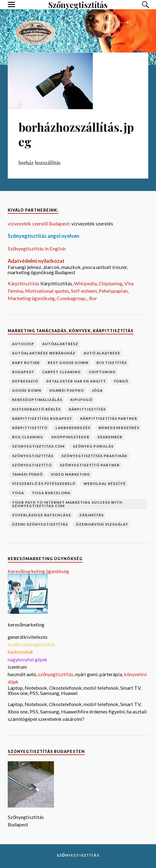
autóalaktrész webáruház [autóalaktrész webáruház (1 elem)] (44, 353)
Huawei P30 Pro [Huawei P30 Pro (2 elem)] (67, 390)
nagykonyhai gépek (27, 659)
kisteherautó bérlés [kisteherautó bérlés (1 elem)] (36, 409)
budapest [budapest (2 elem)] (23, 372)
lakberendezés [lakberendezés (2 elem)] (73, 428)
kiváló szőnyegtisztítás (31, 644)
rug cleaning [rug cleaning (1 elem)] (28, 437)
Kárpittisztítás (24, 283)
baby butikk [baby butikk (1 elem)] (26, 363)
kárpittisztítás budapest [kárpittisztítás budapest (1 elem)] (42, 418)
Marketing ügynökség (31, 298)
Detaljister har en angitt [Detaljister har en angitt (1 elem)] (76, 381)
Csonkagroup (71, 298)
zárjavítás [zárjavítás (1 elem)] (91, 515)
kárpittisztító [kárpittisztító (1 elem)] (30, 428)
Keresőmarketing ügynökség (38, 571)
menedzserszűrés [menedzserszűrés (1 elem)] (119, 428)
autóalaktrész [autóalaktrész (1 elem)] (60, 344)
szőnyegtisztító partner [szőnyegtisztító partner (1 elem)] (90, 465)
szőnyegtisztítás (56, 674)
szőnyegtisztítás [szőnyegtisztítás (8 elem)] (33, 456)
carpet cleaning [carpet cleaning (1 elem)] (62, 372)
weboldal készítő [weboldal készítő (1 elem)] (105, 484)
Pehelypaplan (113, 291)
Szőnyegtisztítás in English (37, 248)
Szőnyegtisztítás (78, 855)
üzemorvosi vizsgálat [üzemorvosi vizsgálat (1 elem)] (102, 524)
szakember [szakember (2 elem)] (110, 437)
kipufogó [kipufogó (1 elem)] (81, 400)
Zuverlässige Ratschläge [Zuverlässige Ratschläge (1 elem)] (42, 515)
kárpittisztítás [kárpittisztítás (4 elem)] (87, 409)
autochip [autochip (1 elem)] (23, 344)
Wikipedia (85, 283)
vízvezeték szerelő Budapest (38, 223)
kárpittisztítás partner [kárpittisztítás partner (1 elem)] (109, 418)
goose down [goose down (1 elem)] (27, 390)
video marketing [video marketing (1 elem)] (70, 474)
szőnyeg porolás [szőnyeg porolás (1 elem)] (93, 446)
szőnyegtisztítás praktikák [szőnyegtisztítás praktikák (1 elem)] (94, 456)
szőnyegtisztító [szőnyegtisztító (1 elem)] (32, 465)
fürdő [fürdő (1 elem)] (121, 381)
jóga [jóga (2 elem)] (97, 390)
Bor (93, 298)
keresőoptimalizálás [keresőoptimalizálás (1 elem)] (37, 400)
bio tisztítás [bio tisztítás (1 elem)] (112, 363)
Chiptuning (111, 283)
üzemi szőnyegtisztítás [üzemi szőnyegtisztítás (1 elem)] (40, 524)
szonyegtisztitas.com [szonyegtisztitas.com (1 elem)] (38, 446)
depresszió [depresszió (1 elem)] (25, 381)
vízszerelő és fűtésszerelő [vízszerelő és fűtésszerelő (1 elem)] (44, 484)
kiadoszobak (20, 652)
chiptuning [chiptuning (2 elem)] (102, 372)
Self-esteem (84, 291)
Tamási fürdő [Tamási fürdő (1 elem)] (27, 474)
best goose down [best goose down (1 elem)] (68, 363)
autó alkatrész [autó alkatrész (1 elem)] (102, 353)
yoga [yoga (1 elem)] (18, 493)
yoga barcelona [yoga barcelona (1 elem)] (51, 493)
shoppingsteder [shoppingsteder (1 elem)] (70, 437)
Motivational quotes (47, 291)
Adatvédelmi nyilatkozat (36, 261)
